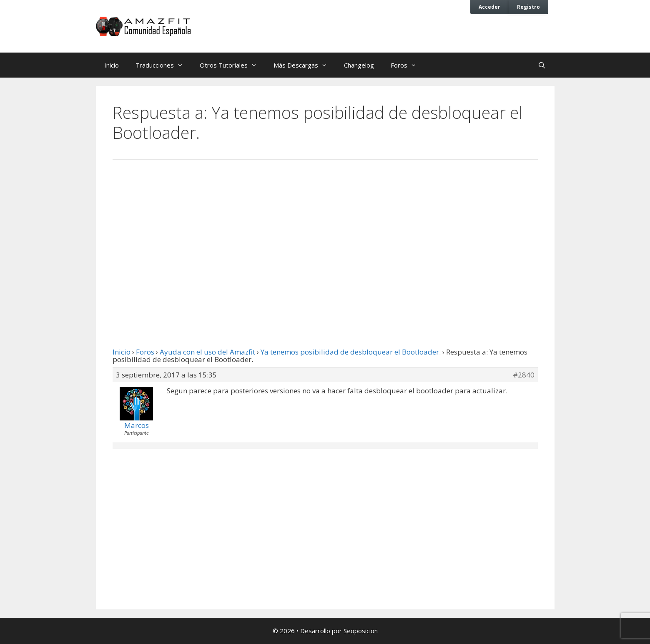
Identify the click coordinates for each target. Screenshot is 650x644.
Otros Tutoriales (232, 65)
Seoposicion (361, 631)
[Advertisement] (325, 235)
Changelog (359, 65)
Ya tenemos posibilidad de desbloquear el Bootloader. (351, 352)
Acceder (489, 7)
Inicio (112, 65)
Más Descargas (305, 65)
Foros (408, 65)
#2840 (524, 375)
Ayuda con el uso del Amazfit (207, 352)
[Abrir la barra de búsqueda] (542, 65)
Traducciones (163, 65)
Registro (528, 7)
